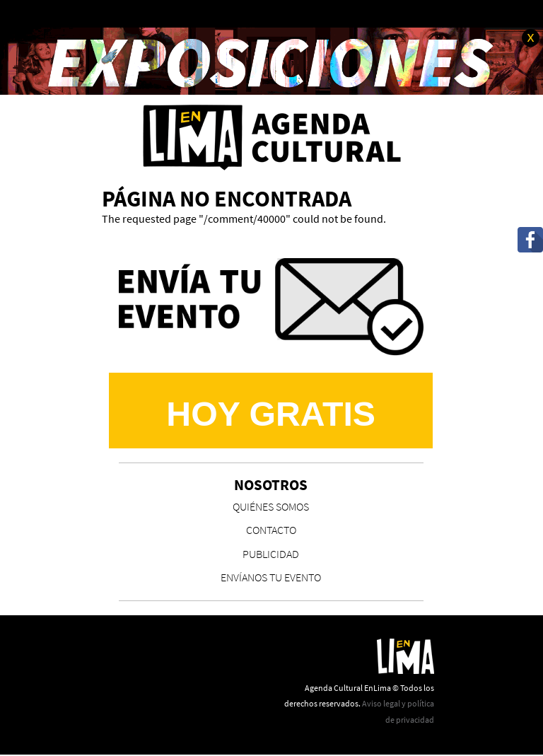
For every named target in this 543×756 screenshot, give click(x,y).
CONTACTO (271, 530)
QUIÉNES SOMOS (271, 506)
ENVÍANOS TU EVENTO (271, 577)
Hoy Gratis (271, 414)
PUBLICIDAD (271, 554)
